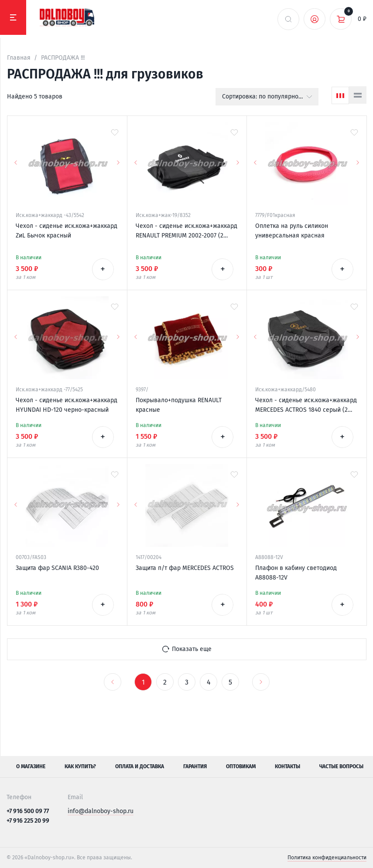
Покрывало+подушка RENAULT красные (179, 405)
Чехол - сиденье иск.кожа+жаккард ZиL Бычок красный (67, 231)
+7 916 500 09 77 (28, 811)
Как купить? (80, 766)
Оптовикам (241, 766)
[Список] (358, 95)
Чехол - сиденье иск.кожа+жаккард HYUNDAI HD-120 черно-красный (67, 405)
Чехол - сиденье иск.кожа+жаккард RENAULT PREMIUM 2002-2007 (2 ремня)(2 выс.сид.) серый (186, 231)
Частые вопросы (341, 766)
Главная (19, 58)
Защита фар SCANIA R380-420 (57, 568)
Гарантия (195, 766)
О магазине (31, 766)
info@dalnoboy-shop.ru (101, 811)
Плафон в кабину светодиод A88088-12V (296, 573)
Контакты (287, 766)
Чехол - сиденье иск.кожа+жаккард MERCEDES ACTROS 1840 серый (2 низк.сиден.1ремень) (306, 406)
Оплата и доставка (140, 766)
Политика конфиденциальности (327, 858)
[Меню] (13, 17)
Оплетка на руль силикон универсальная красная (292, 231)
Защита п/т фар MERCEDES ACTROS (185, 568)
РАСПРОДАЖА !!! (63, 58)
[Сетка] (340, 95)
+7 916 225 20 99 (28, 821)
